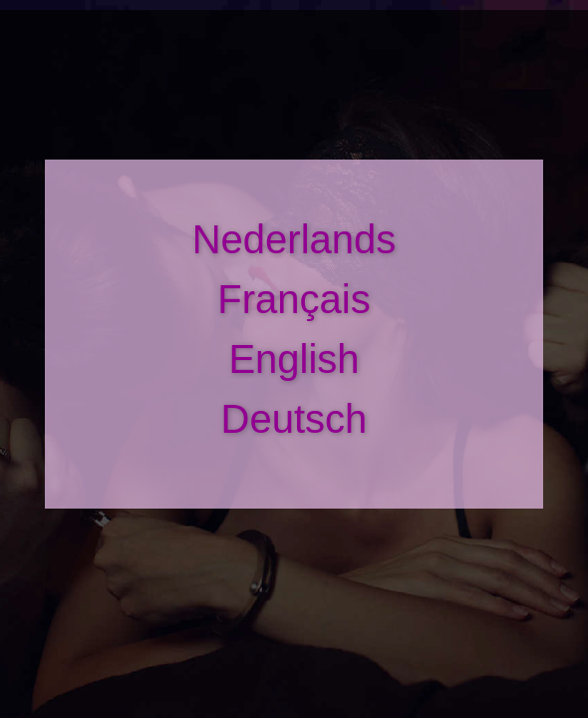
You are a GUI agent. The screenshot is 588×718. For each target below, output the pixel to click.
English (294, 359)
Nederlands (294, 239)
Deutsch (294, 419)
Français (294, 299)
